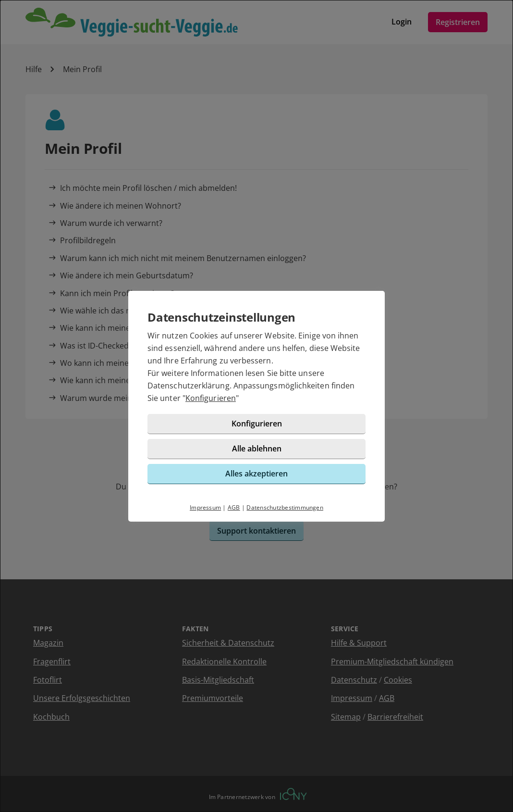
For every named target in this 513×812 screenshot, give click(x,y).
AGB (234, 507)
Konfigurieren (211, 398)
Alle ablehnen (257, 449)
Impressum (205, 507)
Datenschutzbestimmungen (285, 507)
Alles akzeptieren (256, 474)
